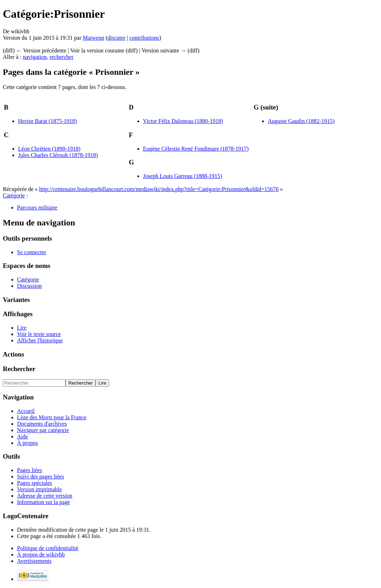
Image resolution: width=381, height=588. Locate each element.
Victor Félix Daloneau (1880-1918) (183, 121)
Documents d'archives (42, 424)
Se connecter (32, 252)
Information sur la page (44, 502)
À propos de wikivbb (41, 555)
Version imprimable (39, 489)
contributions (144, 38)
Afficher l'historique (40, 340)
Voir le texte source (39, 334)
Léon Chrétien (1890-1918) (49, 149)
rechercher (62, 57)
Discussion (29, 286)
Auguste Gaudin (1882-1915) (301, 121)
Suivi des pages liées (41, 477)
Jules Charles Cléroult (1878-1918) (58, 155)
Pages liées (30, 470)
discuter (117, 38)
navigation (35, 57)
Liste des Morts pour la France (52, 417)
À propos (27, 443)
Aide (22, 436)
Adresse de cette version (45, 496)
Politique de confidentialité (48, 548)
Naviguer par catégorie (43, 430)
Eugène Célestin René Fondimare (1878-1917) (196, 149)
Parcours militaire (37, 208)
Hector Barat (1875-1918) (47, 121)
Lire (22, 328)
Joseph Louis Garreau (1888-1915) (183, 176)
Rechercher (19, 369)
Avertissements (34, 561)
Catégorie (14, 195)
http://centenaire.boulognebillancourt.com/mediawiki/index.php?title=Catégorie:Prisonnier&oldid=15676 (159, 189)
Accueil (26, 411)
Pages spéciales (35, 483)
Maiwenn (93, 38)
